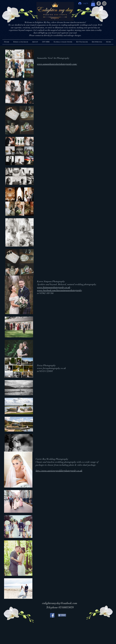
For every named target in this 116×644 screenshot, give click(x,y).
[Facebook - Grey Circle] (99, 3)
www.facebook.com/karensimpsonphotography (59, 290)
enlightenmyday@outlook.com (60, 603)
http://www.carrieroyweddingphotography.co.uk (59, 471)
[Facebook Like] (72, 631)
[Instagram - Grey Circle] (104, 3)
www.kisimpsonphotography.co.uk (54, 287)
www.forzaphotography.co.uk (51, 368)
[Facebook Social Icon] (52, 615)
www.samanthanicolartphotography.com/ (57, 64)
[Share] (62, 615)
